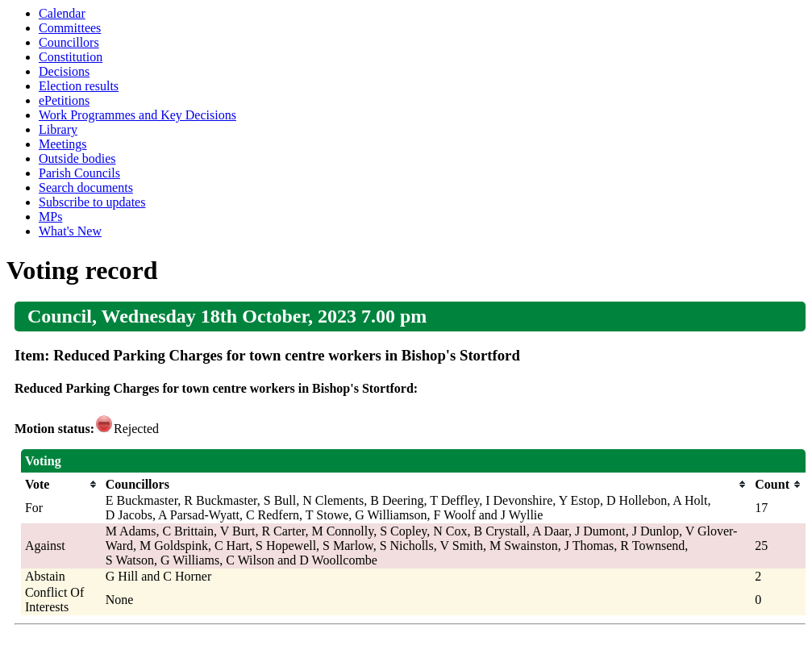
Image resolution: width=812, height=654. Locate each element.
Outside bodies (77, 158)
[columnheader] (61, 485)
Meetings (63, 144)
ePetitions (64, 100)
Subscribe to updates (92, 202)
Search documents (86, 187)
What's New (70, 231)
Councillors (69, 42)
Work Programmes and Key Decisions (137, 115)
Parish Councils (79, 173)
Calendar (62, 13)
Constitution (71, 57)
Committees (70, 28)
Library (58, 129)
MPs (50, 217)
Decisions (64, 71)
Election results (79, 86)
